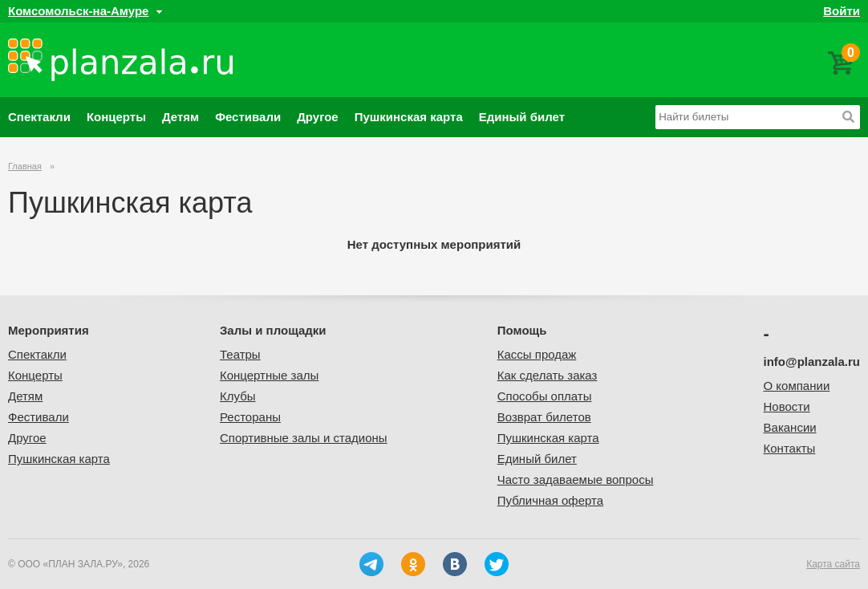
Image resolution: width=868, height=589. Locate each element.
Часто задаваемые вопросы (576, 479)
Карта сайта (833, 564)
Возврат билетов (544, 417)
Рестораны (250, 417)
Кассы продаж (537, 354)
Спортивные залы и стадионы (304, 438)
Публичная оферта (550, 500)
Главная (25, 166)
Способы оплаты (545, 396)
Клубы (238, 396)
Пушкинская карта (409, 117)
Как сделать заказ (548, 375)
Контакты (790, 448)
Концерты (116, 117)
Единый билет (522, 117)
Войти (842, 11)
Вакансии (790, 427)
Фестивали (248, 117)
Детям (180, 117)
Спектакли (39, 117)
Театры (240, 354)
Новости (787, 406)
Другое (318, 117)
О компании (797, 386)
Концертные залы (269, 375)
